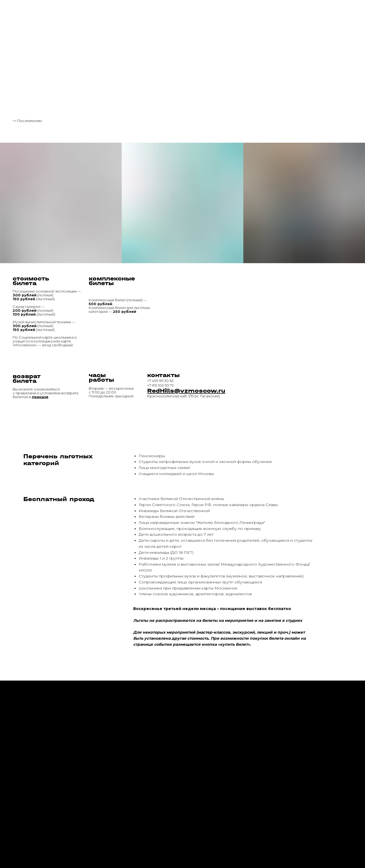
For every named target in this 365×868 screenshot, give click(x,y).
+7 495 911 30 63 (160, 381)
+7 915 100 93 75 (160, 385)
